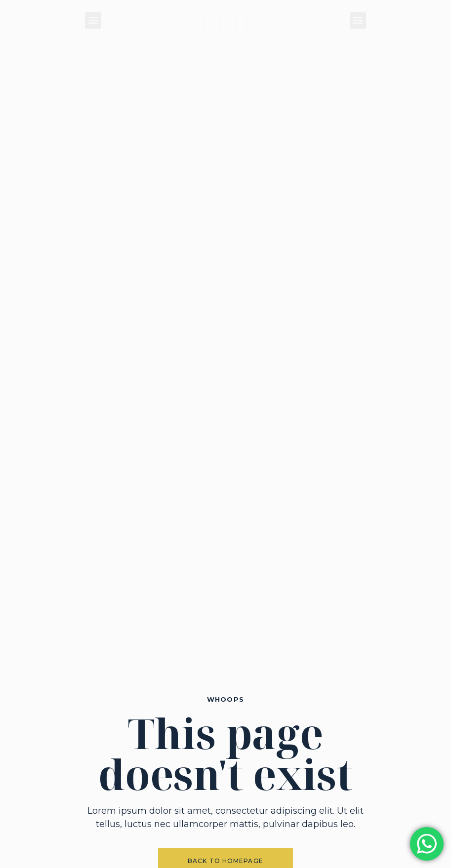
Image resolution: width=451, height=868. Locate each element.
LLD (225, 23)
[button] (93, 20)
